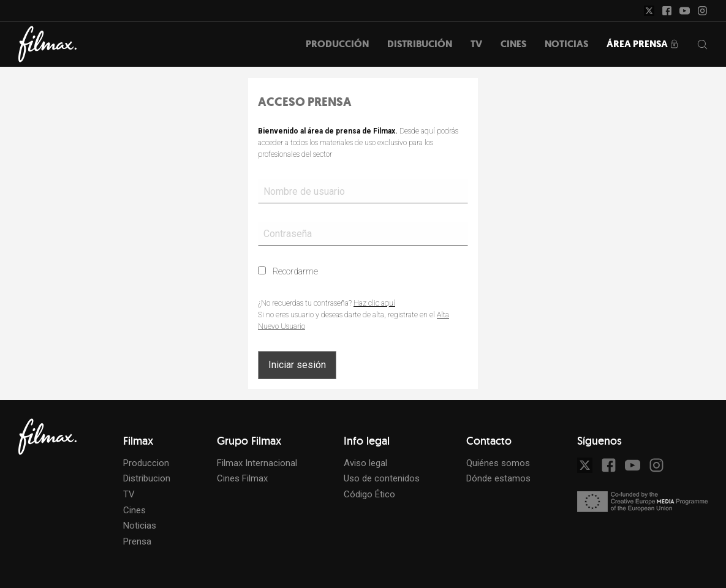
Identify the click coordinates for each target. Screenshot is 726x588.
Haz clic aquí (374, 303)
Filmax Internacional (257, 463)
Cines (134, 510)
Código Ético (369, 494)
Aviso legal (365, 463)
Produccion (146, 463)
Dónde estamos (498, 478)
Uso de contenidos (382, 478)
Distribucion (147, 478)
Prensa (137, 541)
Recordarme (288, 271)
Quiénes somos (498, 463)
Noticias (140, 526)
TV (129, 494)
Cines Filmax (242, 478)
